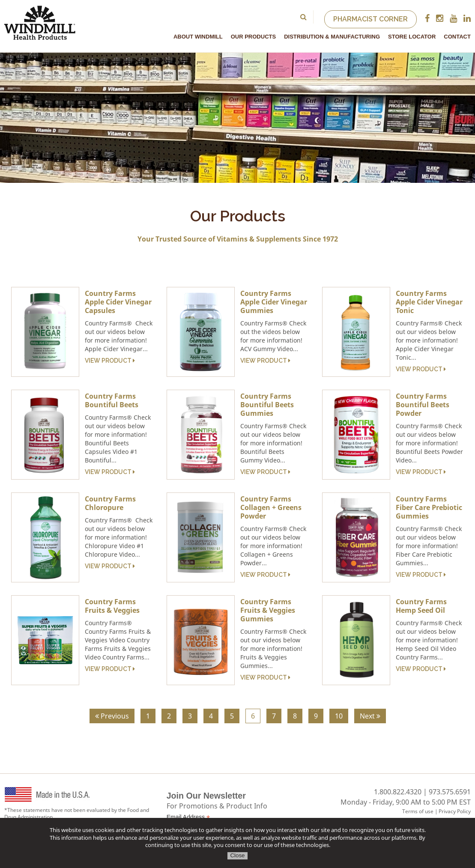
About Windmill (198, 37)
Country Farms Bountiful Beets (112, 400)
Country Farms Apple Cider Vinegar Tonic (429, 302)
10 (339, 716)
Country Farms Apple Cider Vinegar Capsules (118, 302)
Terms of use (418, 811)
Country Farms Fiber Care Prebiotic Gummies (429, 507)
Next (370, 716)
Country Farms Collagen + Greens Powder (271, 507)
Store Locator (412, 37)
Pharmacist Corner (370, 19)
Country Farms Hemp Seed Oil (421, 606)
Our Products (253, 37)
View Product (110, 361)
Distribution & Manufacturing (332, 37)
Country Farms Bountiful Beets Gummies (267, 405)
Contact (457, 37)
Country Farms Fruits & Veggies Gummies (268, 610)
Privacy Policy (455, 811)
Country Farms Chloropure (110, 503)
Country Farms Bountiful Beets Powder (423, 405)
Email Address (188, 817)
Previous (112, 716)
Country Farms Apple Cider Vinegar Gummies (274, 302)
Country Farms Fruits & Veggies (112, 606)
